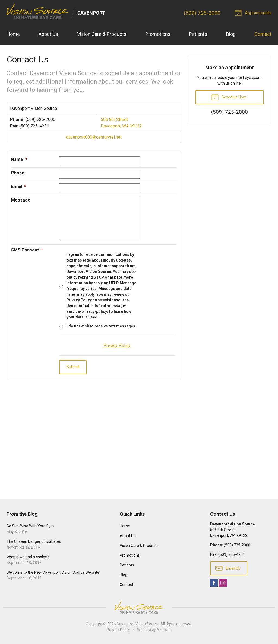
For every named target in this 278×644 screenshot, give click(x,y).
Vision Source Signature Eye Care (139, 607)
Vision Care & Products (102, 34)
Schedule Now (229, 97)
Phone (18, 173)
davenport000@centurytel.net (94, 137)
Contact (263, 34)
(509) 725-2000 (202, 13)
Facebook (214, 583)
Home (13, 34)
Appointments (254, 12)
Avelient (164, 630)
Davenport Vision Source (138, 624)
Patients (198, 34)
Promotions (158, 34)
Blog (231, 34)
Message (21, 200)
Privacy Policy (118, 630)
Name (19, 159)
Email (19, 186)
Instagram (223, 583)
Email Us (228, 568)
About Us (48, 34)
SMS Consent (27, 250)
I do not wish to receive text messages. (101, 326)
